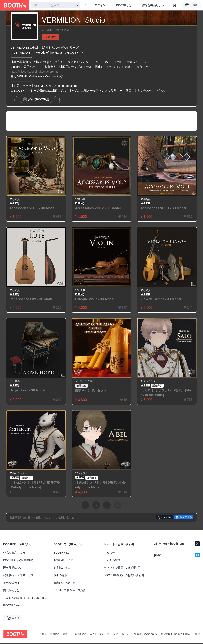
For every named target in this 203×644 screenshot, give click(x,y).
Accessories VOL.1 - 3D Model (163, 209)
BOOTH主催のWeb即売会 (70, 591)
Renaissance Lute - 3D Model (32, 300)
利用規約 (55, 635)
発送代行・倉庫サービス (18, 576)
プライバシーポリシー (119, 635)
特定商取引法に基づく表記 (175, 635)
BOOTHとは (124, 5)
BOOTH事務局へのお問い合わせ (124, 576)
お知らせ (109, 554)
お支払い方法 (62, 569)
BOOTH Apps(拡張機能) (18, 561)
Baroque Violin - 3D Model (95, 300)
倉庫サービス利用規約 (75, 635)
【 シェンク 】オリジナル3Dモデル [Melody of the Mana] (35, 486)
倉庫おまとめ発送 (65, 584)
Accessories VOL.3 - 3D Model (33, 209)
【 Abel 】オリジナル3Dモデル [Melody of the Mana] (101, 486)
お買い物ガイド (63, 561)
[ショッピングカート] (174, 5)
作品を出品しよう (153, 5)
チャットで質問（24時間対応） (124, 569)
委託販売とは (11, 591)
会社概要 (42, 635)
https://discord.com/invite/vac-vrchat (34, 72)
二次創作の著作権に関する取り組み (25, 599)
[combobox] (56, 5)
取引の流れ (60, 576)
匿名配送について (14, 569)
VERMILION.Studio (55, 30)
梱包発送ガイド (13, 584)
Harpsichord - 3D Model (28, 391)
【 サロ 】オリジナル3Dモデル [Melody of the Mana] (166, 394)
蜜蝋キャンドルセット (91, 391)
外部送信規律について (146, 635)
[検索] (77, 5)
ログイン (100, 5)
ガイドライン (97, 635)
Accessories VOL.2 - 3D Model (98, 209)
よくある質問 (112, 561)
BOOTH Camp (12, 606)
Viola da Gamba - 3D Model (161, 300)
